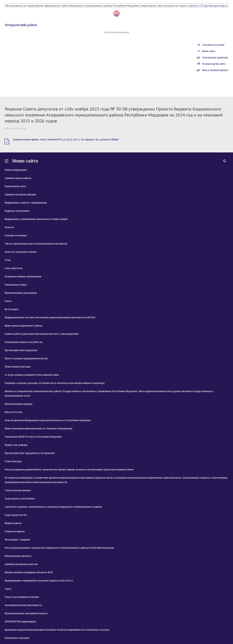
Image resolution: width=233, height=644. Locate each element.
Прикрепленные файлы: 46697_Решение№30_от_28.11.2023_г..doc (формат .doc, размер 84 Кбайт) (66, 140)
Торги (8, 589)
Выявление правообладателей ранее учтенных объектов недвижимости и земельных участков (57, 630)
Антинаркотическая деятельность (23, 605)
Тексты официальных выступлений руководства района (36, 244)
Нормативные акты (15, 186)
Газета (8, 301)
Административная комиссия (21, 564)
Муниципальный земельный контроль (26, 613)
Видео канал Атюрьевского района (23, 326)
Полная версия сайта (214, 64)
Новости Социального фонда (21, 252)
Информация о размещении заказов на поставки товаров (36, 219)
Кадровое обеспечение (17, 211)
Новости (9, 227)
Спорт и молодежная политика (22, 597)
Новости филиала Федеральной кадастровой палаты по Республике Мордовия (48, 420)
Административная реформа (21, 195)
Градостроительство (16, 515)
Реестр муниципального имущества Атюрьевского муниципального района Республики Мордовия (59, 548)
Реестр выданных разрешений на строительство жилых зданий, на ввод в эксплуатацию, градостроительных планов (69, 470)
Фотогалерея (12, 309)
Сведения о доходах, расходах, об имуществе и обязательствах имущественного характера (55, 383)
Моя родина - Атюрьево (17, 540)
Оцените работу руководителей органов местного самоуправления (42, 334)
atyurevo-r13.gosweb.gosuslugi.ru (208, 6)
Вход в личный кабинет (215, 70)
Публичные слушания (17, 638)
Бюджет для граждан (16, 445)
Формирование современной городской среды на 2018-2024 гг (39, 581)
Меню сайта (209, 51)
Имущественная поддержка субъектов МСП (29, 572)
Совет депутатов (14, 268)
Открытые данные (15, 531)
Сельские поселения (213, 45)
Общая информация (16, 170)
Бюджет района (13, 523)
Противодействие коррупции (21, 350)
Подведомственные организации (23, 277)
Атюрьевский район (21, 25)
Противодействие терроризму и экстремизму (30, 453)
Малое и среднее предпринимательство (26, 359)
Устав (8, 260)
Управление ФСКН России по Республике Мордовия (33, 437)
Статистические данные (18, 490)
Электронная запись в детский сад (23, 342)
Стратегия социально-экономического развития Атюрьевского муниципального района (53, 507)
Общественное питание (18, 367)
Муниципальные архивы (19, 404)
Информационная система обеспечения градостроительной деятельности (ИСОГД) (50, 318)
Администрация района (18, 178)
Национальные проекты (18, 556)
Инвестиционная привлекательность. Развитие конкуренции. (39, 429)
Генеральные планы (16, 285)
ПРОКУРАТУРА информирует (21, 622)
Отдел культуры (13, 461)
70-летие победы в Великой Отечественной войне (32, 375)
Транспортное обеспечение (20, 499)
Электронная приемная (215, 58)
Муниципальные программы (21, 293)
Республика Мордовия (117, 32)
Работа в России (13, 412)
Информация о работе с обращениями (26, 203)
